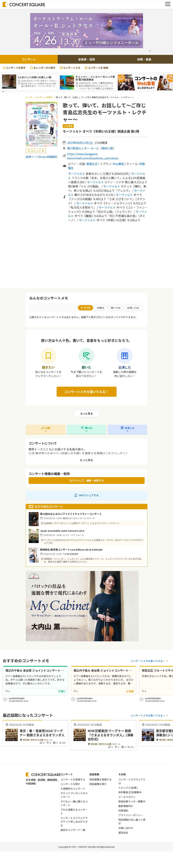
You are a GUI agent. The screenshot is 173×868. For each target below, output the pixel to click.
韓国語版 (52, 780)
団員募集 (94, 774)
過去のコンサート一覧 (73, 830)
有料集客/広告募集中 (130, 792)
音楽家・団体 (87, 59)
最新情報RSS (126, 806)
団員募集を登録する (101, 779)
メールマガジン (127, 797)
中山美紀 (118, 164)
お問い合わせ (126, 828)
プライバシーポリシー (131, 815)
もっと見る (87, 413)
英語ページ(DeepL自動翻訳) (42, 157)
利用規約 (123, 810)
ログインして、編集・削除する (86, 480)
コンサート (29, 59)
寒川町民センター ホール (83, 148)
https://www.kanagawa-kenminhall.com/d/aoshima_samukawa (93, 156)
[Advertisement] (86, 255)
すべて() (85, 308)
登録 (96, 68)
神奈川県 (107, 148)
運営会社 (123, 832)
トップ (29, 97)
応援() (101, 308)
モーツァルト (77, 174)
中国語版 (31, 783)
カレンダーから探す (43, 68)
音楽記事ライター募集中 (132, 801)
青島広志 (92, 164)
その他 (122, 774)
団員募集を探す (98, 784)
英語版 (41, 780)
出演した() (133, 308)
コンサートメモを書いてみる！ (86, 392)
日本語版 (31, 780)
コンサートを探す (14, 68)
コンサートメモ (70, 68)
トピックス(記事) (128, 788)
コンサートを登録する (73, 779)
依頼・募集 (144, 59)
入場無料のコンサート (73, 789)
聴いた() (116, 308)
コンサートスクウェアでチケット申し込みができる (74, 822)
